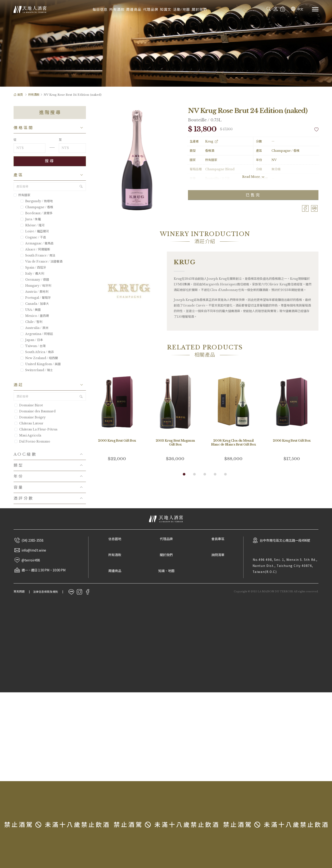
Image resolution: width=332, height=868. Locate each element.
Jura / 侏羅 (31, 219)
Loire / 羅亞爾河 (35, 231)
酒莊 (19, 385)
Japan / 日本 (32, 340)
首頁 (18, 95)
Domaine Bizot (31, 405)
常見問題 (19, 592)
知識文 (166, 9)
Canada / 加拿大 (35, 304)
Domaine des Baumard (37, 411)
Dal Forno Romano (35, 441)
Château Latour (31, 423)
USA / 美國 (31, 310)
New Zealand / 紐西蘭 (39, 358)
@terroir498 (31, 560)
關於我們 (199, 9)
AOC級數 (25, 454)
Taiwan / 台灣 (33, 346)
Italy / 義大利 (32, 274)
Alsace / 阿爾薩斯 (35, 249)
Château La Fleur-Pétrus (38, 429)
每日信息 (100, 9)
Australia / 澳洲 (34, 328)
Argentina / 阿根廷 (37, 334)
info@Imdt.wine (34, 550)
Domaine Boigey (32, 417)
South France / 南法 (38, 255)
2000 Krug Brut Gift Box (117, 441)
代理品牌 (151, 9)
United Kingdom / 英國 (41, 364)
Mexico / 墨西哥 (35, 316)
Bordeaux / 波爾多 (36, 213)
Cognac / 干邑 (33, 237)
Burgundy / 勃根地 (37, 201)
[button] (184, 474)
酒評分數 (24, 498)
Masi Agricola (30, 435)
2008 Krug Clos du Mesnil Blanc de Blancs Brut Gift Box (233, 443)
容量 (19, 487)
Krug (212, 141)
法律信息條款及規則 (46, 592)
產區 (19, 175)
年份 (19, 476)
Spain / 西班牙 (33, 267)
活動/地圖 (182, 9)
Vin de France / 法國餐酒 (41, 261)
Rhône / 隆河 (33, 225)
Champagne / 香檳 (37, 207)
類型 (19, 465)
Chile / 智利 (31, 322)
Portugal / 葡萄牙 (36, 298)
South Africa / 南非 (37, 352)
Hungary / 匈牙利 (36, 286)
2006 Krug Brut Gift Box (292, 441)
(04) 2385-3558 (32, 540)
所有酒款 (117, 9)
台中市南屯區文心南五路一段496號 (285, 540)
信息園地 (115, 539)
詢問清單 (218, 555)
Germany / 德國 (35, 280)
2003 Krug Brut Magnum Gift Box (175, 443)
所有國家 (22, 195)
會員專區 (218, 539)
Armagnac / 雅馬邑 (37, 243)
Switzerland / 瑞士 (37, 370)
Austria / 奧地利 (34, 292)
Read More (253, 177)
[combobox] (252, 9)
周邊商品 (134, 9)
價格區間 (24, 128)
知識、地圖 (166, 571)
